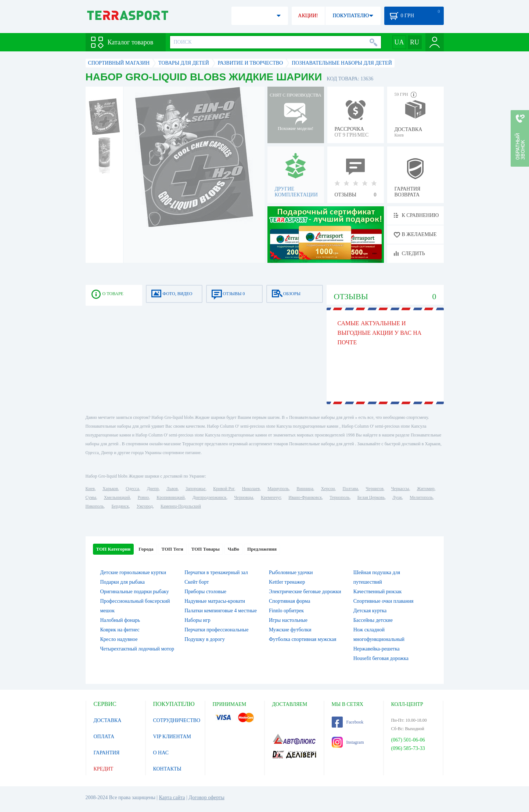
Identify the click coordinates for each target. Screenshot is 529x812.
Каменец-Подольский (181, 506)
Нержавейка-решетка (377, 649)
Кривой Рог (224, 489)
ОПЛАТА (104, 737)
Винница (305, 489)
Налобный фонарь (120, 620)
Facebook (348, 722)
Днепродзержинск (210, 497)
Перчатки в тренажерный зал (216, 572)
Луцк (397, 497)
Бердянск (120, 506)
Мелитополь (421, 497)
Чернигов (375, 489)
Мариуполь (278, 489)
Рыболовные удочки (291, 572)
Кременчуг (271, 497)
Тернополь (339, 497)
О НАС (161, 753)
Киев (90, 489)
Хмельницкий (117, 497)
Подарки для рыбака (123, 582)
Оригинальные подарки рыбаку (135, 592)
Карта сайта (172, 797)
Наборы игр (197, 620)
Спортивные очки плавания (384, 601)
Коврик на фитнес (120, 630)
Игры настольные (288, 620)
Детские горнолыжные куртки (133, 572)
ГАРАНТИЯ (107, 753)
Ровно (143, 497)
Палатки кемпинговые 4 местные (221, 611)
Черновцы (244, 497)
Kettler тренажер (287, 582)
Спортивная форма (289, 601)
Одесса (132, 489)
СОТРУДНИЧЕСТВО (177, 720)
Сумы (91, 497)
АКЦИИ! (308, 16)
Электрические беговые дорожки (305, 592)
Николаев (251, 489)
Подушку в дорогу (205, 639)
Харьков (110, 489)
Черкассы (400, 489)
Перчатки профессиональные (216, 630)
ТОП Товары (206, 549)
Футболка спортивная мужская (303, 639)
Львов (172, 489)
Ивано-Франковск (305, 497)
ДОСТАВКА (108, 720)
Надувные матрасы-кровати (215, 601)
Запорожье (195, 489)
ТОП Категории (114, 549)
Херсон (328, 489)
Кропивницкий (170, 497)
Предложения (262, 549)
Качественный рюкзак (378, 592)
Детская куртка (370, 611)
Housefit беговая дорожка (381, 658)
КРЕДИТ (104, 769)
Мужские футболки (290, 630)
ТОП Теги (172, 549)
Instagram (348, 742)
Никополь (95, 506)
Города (146, 549)
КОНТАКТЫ (167, 769)
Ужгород (145, 506)
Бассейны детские (373, 620)
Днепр (153, 489)
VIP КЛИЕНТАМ (172, 737)
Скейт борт (197, 582)
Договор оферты (206, 797)
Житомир (426, 489)
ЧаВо (233, 549)
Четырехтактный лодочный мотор (137, 649)
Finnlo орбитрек (286, 611)
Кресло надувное (119, 639)
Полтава (350, 489)
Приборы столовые (205, 592)
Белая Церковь (371, 497)
